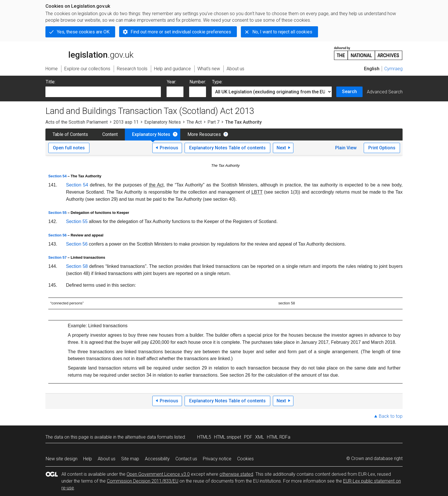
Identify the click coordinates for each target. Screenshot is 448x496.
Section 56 (57, 235)
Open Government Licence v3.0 (158, 474)
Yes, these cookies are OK (83, 32)
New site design (62, 459)
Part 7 (213, 122)
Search (349, 92)
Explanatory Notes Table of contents (227, 148)
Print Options (382, 148)
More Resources (204, 134)
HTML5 (204, 437)
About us (107, 459)
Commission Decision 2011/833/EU (143, 481)
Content (110, 134)
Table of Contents (70, 134)
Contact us (186, 459)
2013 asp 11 (126, 122)
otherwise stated (236, 474)
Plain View (346, 148)
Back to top (391, 416)
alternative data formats (149, 437)
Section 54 (57, 176)
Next (281, 148)
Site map (130, 459)
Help (88, 459)
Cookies (245, 459)
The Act (194, 122)
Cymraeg (393, 69)
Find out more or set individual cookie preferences (181, 32)
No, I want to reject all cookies (282, 32)
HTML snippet (228, 437)
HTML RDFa (279, 437)
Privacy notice (217, 459)
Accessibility (157, 459)
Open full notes (69, 148)
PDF (248, 437)
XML (260, 437)
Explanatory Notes (163, 122)
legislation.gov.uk (89, 53)
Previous (169, 148)
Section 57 (57, 257)
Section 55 (57, 213)
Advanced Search (385, 92)
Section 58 (77, 266)
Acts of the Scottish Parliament (77, 122)
